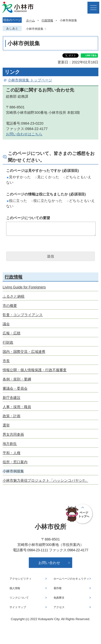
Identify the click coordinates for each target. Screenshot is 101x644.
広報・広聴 (12, 333)
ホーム (31, 20)
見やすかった (19, 177)
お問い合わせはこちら (24, 134)
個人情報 (15, 588)
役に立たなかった (47, 201)
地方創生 (10, 444)
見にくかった (47, 177)
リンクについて (19, 598)
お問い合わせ (49, 563)
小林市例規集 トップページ (30, 80)
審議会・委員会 (15, 388)
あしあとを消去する (45, 29)
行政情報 (47, 20)
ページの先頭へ (79, 514)
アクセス (59, 607)
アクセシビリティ (21, 579)
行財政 (8, 342)
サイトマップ (18, 607)
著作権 (57, 588)
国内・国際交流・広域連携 (24, 352)
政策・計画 (12, 416)
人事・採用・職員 (17, 407)
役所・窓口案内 (15, 462)
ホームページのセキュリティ (71, 579)
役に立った (17, 201)
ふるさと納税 (14, 296)
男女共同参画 (13, 434)
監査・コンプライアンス (23, 315)
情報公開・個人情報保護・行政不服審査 (35, 370)
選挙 (6, 425)
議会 (6, 324)
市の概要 (10, 306)
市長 (6, 361)
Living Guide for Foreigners (24, 287)
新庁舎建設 (12, 398)
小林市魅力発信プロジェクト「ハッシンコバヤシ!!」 (45, 480)
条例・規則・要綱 (17, 379)
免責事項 (59, 598)
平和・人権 (12, 453)
